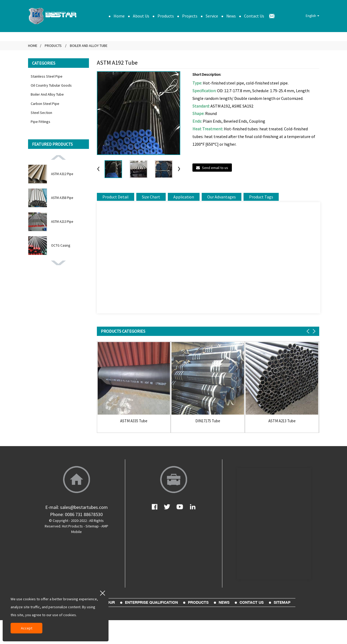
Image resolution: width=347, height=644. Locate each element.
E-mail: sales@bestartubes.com (76, 507)
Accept (27, 628)
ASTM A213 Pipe (62, 222)
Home (119, 16)
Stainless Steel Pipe (47, 76)
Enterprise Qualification (151, 602)
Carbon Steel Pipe (45, 104)
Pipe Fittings (40, 122)
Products (166, 16)
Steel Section (41, 113)
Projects (190, 16)
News (231, 16)
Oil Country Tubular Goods (51, 85)
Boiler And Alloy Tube (89, 46)
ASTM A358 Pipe (62, 198)
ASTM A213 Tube (282, 421)
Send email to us (215, 168)
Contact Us (254, 16)
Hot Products (72, 526)
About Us (141, 16)
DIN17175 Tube (208, 421)
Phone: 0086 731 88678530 (76, 514)
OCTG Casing (61, 245)
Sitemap (92, 526)
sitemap (282, 602)
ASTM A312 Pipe (62, 174)
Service (212, 16)
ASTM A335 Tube (134, 421)
